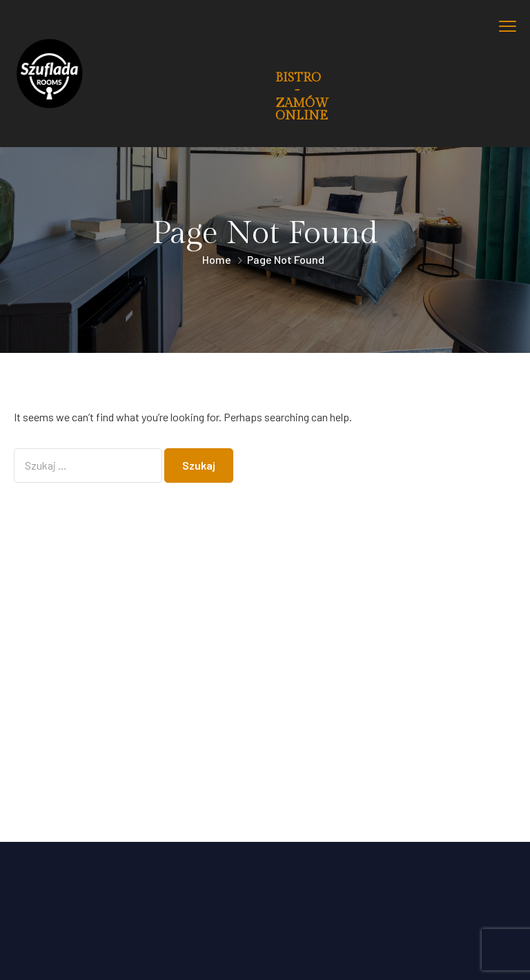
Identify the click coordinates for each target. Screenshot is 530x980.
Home (217, 259)
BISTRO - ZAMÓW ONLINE (302, 97)
